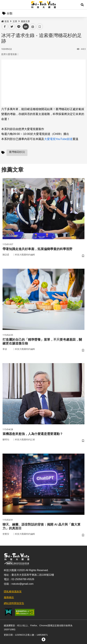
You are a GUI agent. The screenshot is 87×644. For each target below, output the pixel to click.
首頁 (5, 21)
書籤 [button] (40, 27)
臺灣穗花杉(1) (17, 152)
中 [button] (26, 27)
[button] (82, 5)
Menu (5, 5)
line (18, 27)
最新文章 (25, 21)
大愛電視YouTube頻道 (58, 139)
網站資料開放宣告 (14, 603)
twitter (12, 27)
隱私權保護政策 (13, 592)
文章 (15, 21)
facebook (5, 27)
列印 (33, 27)
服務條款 (9, 597)
